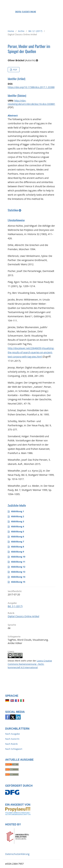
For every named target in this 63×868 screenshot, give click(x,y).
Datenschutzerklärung (17, 854)
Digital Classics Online (26, 12)
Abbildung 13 (18, 572)
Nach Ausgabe (13, 734)
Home (11, 31)
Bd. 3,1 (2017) (35, 31)
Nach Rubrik (11, 744)
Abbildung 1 (18, 511)
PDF (15, 70)
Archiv (21, 31)
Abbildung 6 (18, 537)
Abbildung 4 (18, 526)
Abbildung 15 (18, 582)
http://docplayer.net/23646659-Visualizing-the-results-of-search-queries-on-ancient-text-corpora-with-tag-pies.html (31, 352)
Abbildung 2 (18, 516)
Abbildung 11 (18, 562)
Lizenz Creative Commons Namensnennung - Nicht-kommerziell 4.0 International (30, 664)
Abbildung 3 (18, 521)
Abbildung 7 (18, 542)
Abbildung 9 (18, 552)
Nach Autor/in (12, 739)
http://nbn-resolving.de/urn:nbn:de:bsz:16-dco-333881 (31, 102)
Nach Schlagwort (14, 749)
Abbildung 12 (18, 567)
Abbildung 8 (18, 547)
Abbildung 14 (18, 577)
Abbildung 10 (18, 557)
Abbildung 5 (18, 531)
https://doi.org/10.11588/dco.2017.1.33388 (31, 87)
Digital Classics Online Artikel (23, 616)
